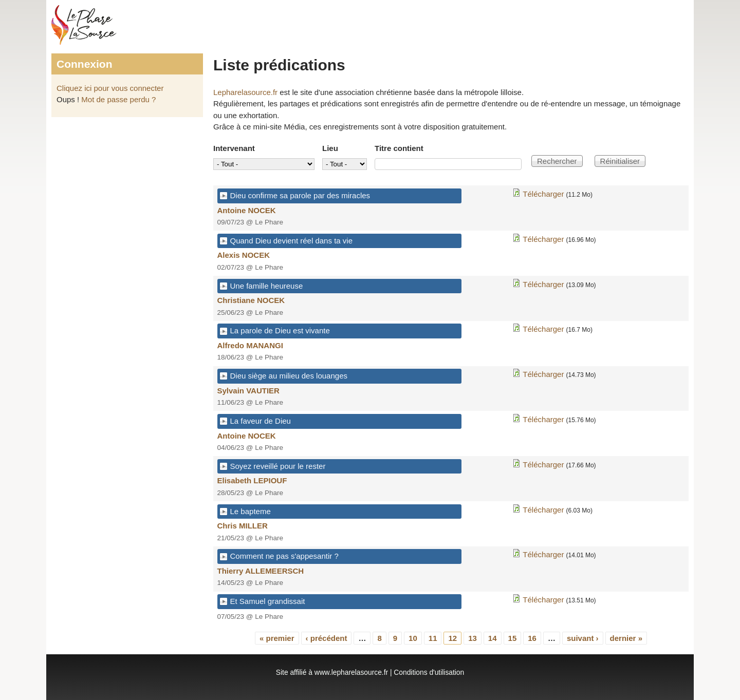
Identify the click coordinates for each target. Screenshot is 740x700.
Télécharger (543, 194)
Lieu (330, 148)
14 (493, 638)
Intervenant (234, 148)
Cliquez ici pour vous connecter (110, 88)
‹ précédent (327, 638)
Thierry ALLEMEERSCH (261, 571)
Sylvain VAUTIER (248, 391)
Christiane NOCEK (251, 300)
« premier (277, 638)
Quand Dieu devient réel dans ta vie (291, 241)
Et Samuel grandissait (268, 601)
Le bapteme (251, 511)
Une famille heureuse (267, 286)
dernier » (626, 638)
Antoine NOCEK (247, 210)
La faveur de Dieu (261, 421)
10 (413, 638)
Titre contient (399, 148)
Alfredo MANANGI (250, 345)
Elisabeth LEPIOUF (252, 480)
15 (513, 638)
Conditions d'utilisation (429, 673)
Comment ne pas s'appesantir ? (284, 556)
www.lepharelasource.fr (351, 673)
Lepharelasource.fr (245, 92)
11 (433, 638)
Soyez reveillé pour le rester (278, 466)
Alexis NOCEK (244, 255)
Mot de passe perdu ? (118, 99)
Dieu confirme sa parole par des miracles (300, 195)
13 (473, 638)
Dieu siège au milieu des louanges (289, 376)
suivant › (583, 638)
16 (532, 638)
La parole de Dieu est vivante (280, 330)
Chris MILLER (243, 526)
